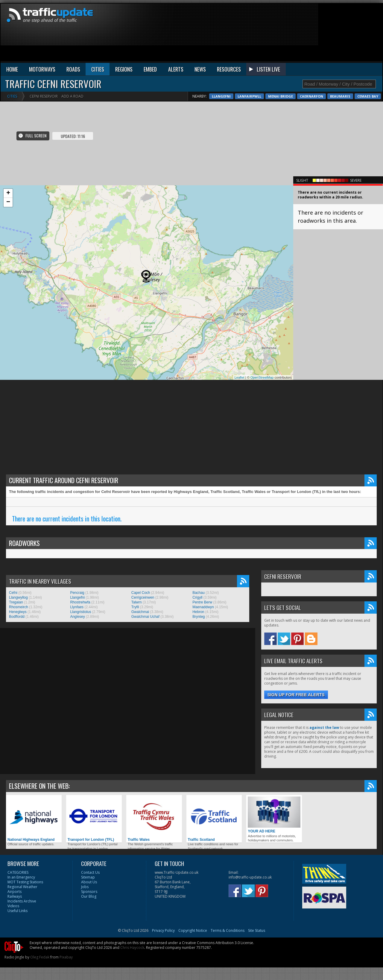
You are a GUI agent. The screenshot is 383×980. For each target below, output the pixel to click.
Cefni (13, 593)
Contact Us (90, 872)
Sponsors (89, 892)
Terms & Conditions (228, 930)
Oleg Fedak (40, 957)
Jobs (85, 887)
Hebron (198, 612)
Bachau (199, 593)
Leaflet (240, 377)
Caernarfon (367, 96)
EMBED (150, 69)
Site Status (257, 930)
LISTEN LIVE (268, 69)
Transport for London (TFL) (94, 819)
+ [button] (8, 193)
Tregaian (16, 602)
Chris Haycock (132, 948)
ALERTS (176, 69)
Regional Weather (22, 887)
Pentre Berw (202, 602)
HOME (12, 69)
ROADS (73, 69)
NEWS (200, 69)
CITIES (98, 69)
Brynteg (199, 617)
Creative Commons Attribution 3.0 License (218, 943)
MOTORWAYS (42, 69)
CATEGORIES (18, 872)
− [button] (8, 202)
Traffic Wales (154, 819)
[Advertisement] (350, 34)
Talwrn (137, 602)
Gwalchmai (140, 612)
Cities (12, 96)
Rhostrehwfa (80, 602)
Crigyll (197, 597)
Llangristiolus (80, 612)
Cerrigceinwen (143, 597)
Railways (15, 896)
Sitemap (88, 877)
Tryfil (135, 607)
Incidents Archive (22, 901)
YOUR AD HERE (274, 815)
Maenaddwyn (203, 607)
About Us (89, 882)
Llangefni (276, 96)
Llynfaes (77, 607)
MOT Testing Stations (25, 882)
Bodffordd (17, 617)
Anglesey (77, 617)
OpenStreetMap (262, 377)
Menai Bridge (336, 96)
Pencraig (77, 593)
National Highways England (34, 819)
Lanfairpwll (304, 96)
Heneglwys (18, 612)
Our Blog (89, 896)
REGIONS (124, 69)
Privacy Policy (163, 930)
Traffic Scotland (214, 819)
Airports (15, 892)
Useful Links (18, 911)
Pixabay (66, 957)
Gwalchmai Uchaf (145, 617)
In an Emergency (21, 877)
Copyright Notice (193, 930)
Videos (13, 906)
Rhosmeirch (19, 607)
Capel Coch (141, 593)
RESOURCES (229, 69)
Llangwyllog (18, 597)
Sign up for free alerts (296, 695)
